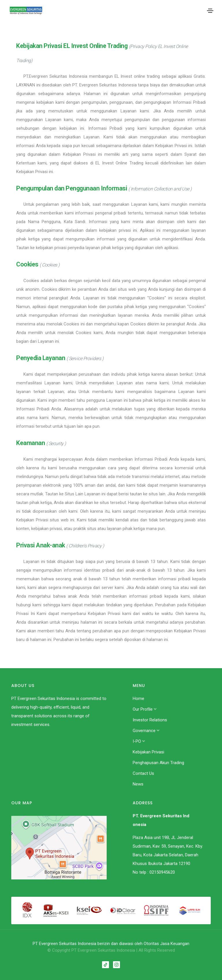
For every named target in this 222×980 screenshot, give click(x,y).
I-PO (139, 741)
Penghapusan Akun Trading (158, 763)
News (138, 784)
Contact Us (143, 773)
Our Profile (145, 709)
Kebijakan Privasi (148, 752)
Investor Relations (150, 720)
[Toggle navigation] (210, 11)
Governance (146, 731)
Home (138, 699)
